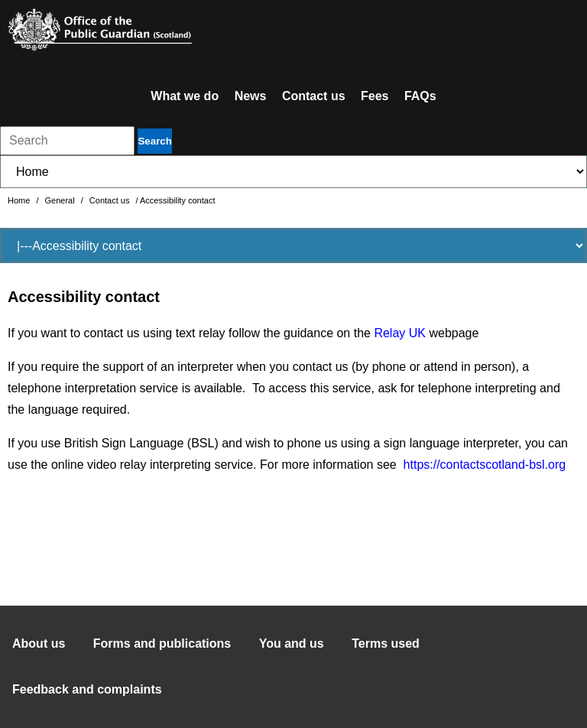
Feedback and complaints (87, 689)
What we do (185, 96)
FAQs (420, 96)
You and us (292, 643)
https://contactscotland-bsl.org (485, 465)
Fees (375, 96)
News (251, 96)
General (61, 200)
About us (39, 643)
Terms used (386, 643)
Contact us (314, 96)
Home (20, 200)
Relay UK (400, 333)
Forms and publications (162, 643)
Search (154, 141)
